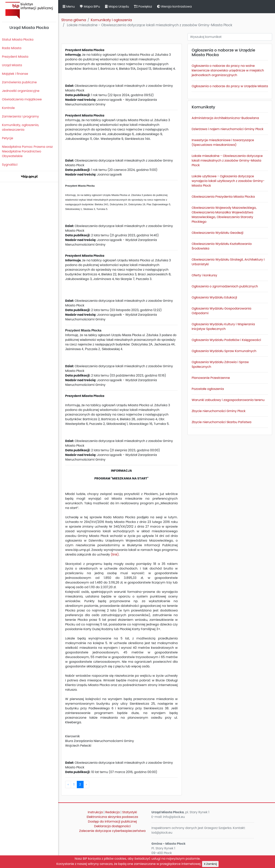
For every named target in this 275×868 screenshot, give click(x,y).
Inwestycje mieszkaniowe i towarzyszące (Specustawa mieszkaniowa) (223, 142)
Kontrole (8, 108)
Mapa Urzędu (117, 7)
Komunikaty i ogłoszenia (111, 20)
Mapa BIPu (90, 7)
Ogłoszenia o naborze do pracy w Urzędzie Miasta (230, 86)
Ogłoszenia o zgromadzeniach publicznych (225, 286)
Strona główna (74, 20)
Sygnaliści (10, 165)
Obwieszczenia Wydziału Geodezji (217, 233)
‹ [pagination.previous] (68, 784)
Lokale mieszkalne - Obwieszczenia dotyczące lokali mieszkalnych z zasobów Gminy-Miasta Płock (227, 160)
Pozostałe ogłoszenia (208, 389)
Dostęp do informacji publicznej (112, 821)
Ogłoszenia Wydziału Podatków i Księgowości (226, 340)
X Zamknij (210, 864)
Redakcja (112, 812)
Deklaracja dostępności (112, 826)
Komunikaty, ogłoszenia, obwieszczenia (20, 127)
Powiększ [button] (143, 7)
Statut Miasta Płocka (18, 40)
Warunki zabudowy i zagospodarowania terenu (228, 400)
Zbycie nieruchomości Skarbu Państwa (221, 422)
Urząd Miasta (12, 65)
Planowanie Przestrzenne (211, 378)
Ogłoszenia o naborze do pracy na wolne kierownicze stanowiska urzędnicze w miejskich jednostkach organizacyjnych (228, 70)
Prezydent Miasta (15, 57)
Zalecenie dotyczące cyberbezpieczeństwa (112, 831)
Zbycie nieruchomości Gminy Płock (219, 411)
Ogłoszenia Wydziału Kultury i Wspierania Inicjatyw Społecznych (223, 327)
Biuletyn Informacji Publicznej (29, 10)
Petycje (8, 138)
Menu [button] (69, 7)
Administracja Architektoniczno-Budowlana (225, 118)
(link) (115, 554)
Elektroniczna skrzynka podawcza (112, 817)
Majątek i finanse (15, 74)
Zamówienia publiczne (19, 82)
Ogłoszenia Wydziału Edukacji (214, 297)
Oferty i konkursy (204, 275)
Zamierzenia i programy (20, 116)
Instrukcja (95, 812)
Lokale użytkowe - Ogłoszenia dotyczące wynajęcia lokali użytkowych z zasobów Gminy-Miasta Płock (228, 181)
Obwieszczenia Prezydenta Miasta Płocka (223, 197)
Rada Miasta (12, 48)
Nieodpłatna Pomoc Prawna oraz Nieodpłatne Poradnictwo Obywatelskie (27, 151)
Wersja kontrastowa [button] (174, 7)
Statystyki (130, 812)
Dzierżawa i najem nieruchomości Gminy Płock (227, 129)
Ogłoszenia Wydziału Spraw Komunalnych (224, 351)
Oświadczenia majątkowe (22, 99)
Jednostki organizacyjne (21, 91)
